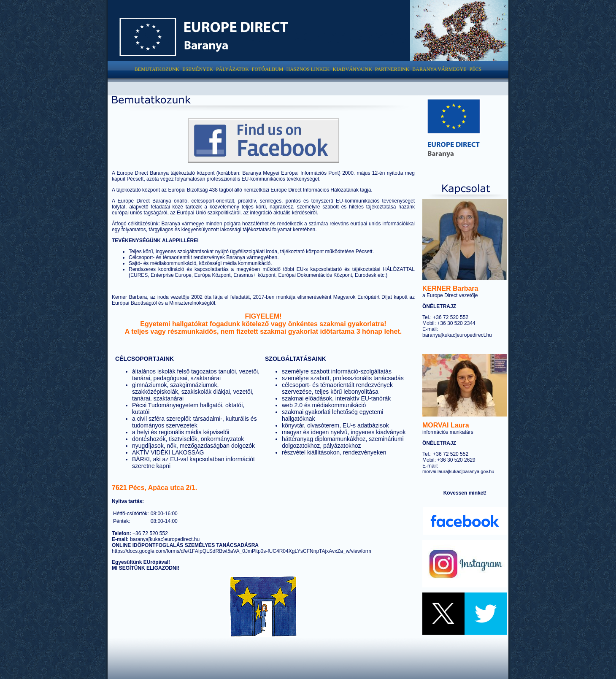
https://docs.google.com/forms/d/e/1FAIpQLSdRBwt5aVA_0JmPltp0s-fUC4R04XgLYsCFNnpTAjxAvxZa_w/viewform (242, 551)
